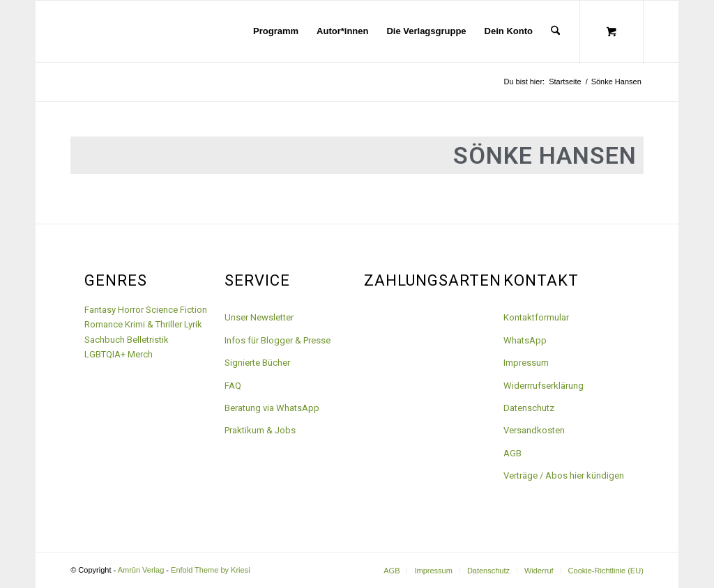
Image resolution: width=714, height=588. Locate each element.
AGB (512, 453)
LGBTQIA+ (105, 354)
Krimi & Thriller (153, 324)
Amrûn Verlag (141, 570)
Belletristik (148, 340)
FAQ (233, 386)
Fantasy (100, 310)
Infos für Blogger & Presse (278, 340)
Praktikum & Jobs (260, 430)
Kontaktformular (536, 317)
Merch (140, 354)
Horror (131, 310)
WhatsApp (525, 340)
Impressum (526, 363)
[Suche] (555, 31)
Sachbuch (105, 340)
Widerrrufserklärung (544, 386)
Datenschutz (529, 408)
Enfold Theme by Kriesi (211, 570)
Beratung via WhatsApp (272, 408)
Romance (104, 324)
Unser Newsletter (259, 317)
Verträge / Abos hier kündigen (564, 475)
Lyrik (193, 324)
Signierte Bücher (257, 363)
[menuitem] (276, 31)
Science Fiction (176, 310)
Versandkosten (534, 430)
